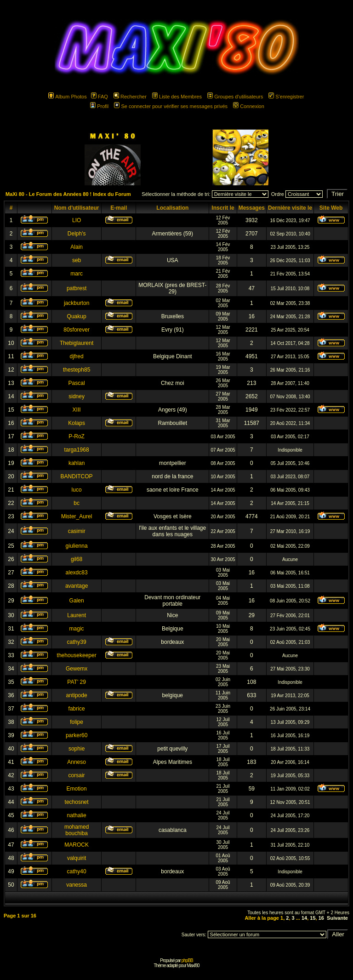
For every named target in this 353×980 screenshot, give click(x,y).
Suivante (337, 918)
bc (77, 503)
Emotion (77, 789)
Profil (99, 106)
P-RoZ (77, 436)
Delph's (77, 234)
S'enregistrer (286, 97)
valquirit (77, 858)
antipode (77, 695)
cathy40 (77, 871)
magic (77, 629)
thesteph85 (77, 370)
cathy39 (77, 642)
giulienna (77, 546)
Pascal (77, 383)
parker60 (77, 735)
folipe (77, 722)
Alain (77, 247)
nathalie (77, 815)
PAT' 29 (77, 682)
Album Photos (67, 97)
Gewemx (77, 669)
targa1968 (77, 450)
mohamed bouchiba (77, 830)
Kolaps (77, 423)
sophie (77, 749)
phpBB (187, 960)
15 (313, 918)
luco (77, 490)
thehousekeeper (77, 655)
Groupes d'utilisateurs (235, 97)
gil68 (77, 559)
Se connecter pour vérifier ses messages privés (171, 106)
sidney (77, 396)
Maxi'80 (193, 966)
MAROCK (77, 845)
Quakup (77, 316)
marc (77, 274)
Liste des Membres (177, 97)
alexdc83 (77, 573)
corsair (77, 775)
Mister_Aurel (77, 516)
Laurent (77, 615)
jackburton (77, 303)
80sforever (77, 330)
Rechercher (130, 97)
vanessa (77, 885)
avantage (77, 586)
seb (77, 260)
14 (304, 918)
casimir (77, 531)
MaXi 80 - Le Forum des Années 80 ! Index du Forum (68, 194)
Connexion (249, 106)
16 (321, 918)
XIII (77, 410)
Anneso (77, 762)
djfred (77, 356)
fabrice (77, 709)
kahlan (77, 463)
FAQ (100, 97)
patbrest (77, 288)
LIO (77, 220)
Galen (77, 601)
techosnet (77, 802)
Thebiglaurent (77, 343)
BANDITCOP (77, 476)
